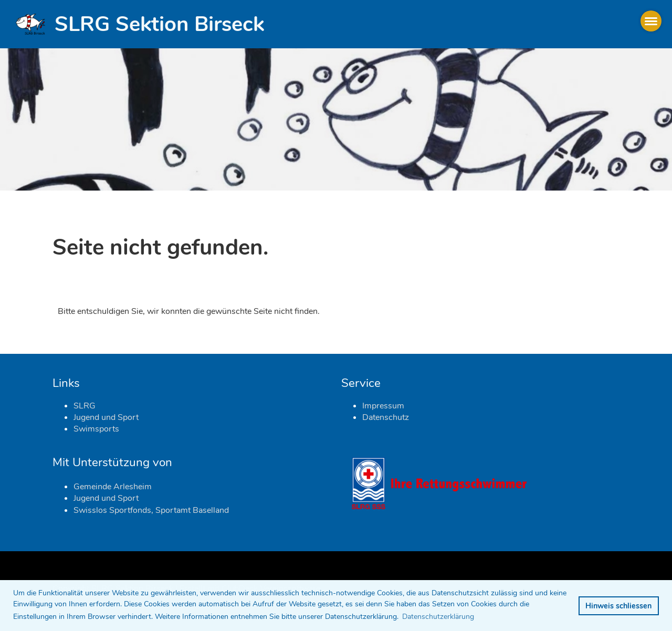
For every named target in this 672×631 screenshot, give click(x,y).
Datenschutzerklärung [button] (438, 617)
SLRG (85, 406)
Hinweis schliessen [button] (618, 606)
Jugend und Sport (106, 417)
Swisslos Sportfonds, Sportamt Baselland (151, 510)
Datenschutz (386, 417)
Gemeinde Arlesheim (113, 487)
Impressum (383, 406)
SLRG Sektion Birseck (159, 24)
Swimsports (96, 429)
